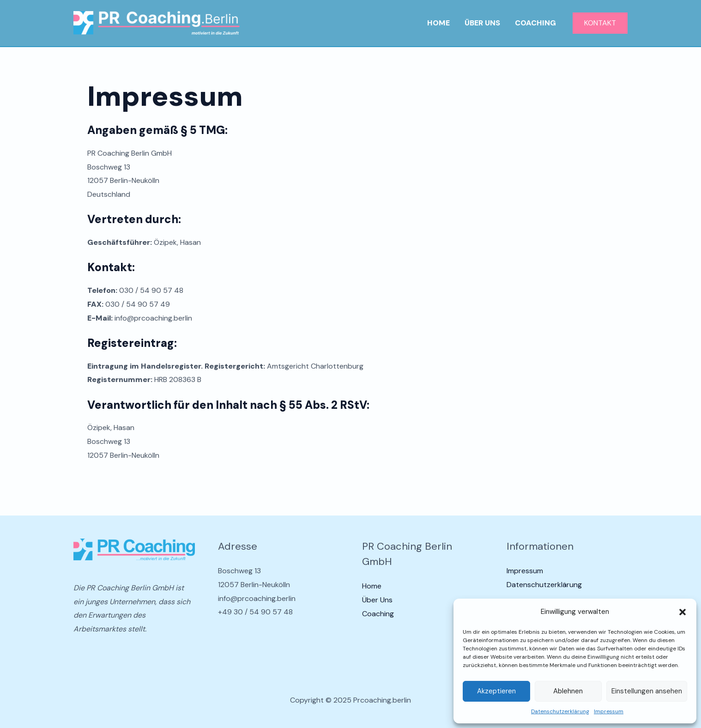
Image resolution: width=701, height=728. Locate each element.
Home (438, 23)
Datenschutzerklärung (560, 711)
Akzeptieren (496, 691)
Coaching (535, 23)
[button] (683, 612)
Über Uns (482, 23)
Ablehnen (568, 691)
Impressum (609, 711)
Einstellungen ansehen (647, 691)
